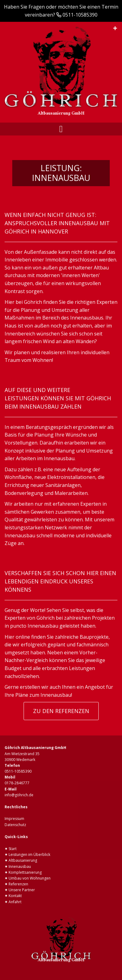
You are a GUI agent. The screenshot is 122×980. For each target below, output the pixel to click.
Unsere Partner (22, 890)
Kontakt (15, 896)
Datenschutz (15, 825)
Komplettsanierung (25, 872)
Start (13, 849)
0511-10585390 (80, 15)
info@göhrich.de (19, 795)
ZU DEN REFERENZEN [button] (61, 711)
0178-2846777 (17, 783)
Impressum (14, 819)
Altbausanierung (23, 860)
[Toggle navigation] (61, 129)
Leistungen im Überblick (29, 855)
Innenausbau (20, 866)
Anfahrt (15, 902)
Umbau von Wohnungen (30, 878)
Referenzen (18, 884)
